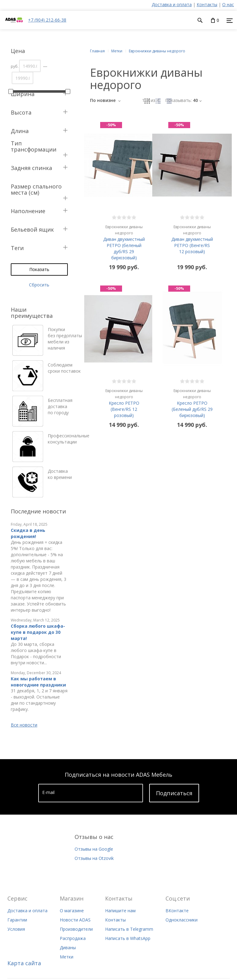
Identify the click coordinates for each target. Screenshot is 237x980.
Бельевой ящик (32, 229)
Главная (97, 51)
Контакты (207, 4)
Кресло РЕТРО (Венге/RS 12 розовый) (124, 403)
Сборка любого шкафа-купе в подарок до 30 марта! (38, 632)
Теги (17, 248)
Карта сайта (24, 963)
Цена (18, 51)
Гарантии (17, 920)
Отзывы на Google (94, 849)
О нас (228, 4)
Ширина (23, 94)
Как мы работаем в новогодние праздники (38, 682)
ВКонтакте (177, 911)
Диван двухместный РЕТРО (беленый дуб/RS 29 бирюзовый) (124, 242)
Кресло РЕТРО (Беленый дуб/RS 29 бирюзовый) (192, 403)
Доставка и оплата (172, 4)
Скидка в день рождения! (28, 533)
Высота (21, 112)
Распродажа (73, 938)
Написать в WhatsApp (128, 938)
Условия (16, 929)
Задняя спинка (31, 168)
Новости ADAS (75, 920)
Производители (76, 929)
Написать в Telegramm (129, 929)
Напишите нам (120, 911)
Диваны (68, 948)
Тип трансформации (34, 146)
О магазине (72, 911)
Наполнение (28, 211)
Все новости (24, 725)
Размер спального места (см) (36, 189)
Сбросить (39, 285)
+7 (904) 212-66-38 (47, 20)
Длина (20, 131)
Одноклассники (182, 920)
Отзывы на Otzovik (94, 858)
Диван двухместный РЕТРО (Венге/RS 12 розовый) (192, 239)
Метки (67, 957)
